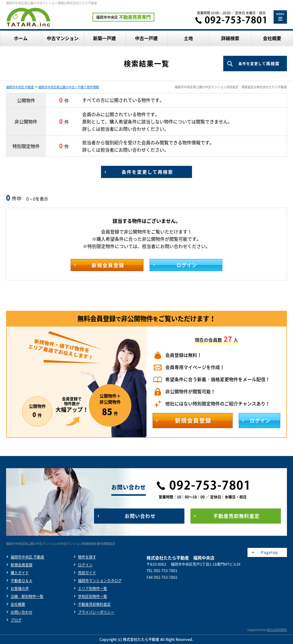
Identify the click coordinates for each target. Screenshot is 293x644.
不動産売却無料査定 (94, 604)
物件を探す (87, 557)
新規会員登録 (22, 565)
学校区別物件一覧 (93, 596)
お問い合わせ (22, 612)
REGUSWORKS (277, 630)
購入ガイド (20, 573)
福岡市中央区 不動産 (20, 87)
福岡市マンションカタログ (100, 581)
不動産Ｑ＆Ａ (22, 581)
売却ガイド (87, 573)
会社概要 (18, 604)
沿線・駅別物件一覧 (27, 596)
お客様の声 (20, 589)
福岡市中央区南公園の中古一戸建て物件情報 (69, 87)
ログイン (85, 565)
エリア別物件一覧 (93, 589)
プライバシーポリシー (96, 612)
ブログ (16, 620)
